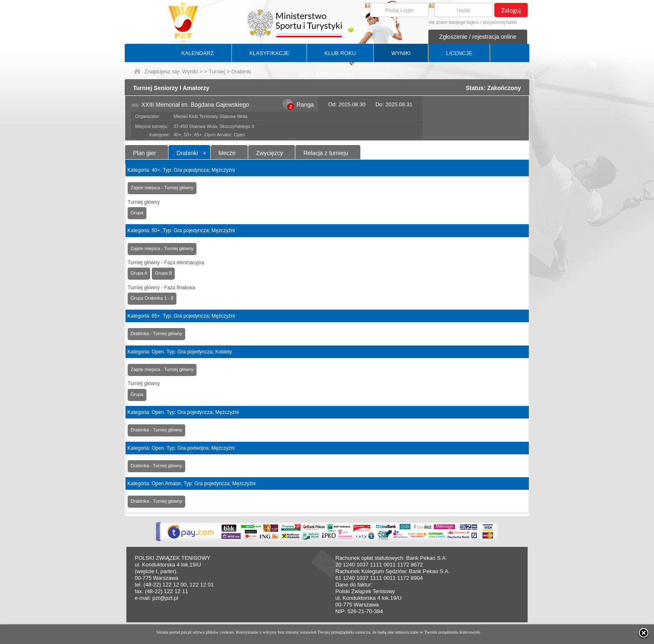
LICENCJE (459, 53)
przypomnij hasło (500, 22)
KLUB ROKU (340, 53)
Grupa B (163, 273)
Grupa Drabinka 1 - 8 (152, 298)
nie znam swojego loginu (454, 22)
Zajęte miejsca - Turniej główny (162, 188)
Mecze (227, 153)
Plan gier (145, 153)
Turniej (217, 71)
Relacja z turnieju (326, 153)
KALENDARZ (198, 53)
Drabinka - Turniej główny (156, 333)
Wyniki (190, 71)
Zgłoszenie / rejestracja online (478, 37)
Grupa (137, 213)
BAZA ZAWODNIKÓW (327, 74)
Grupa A (139, 273)
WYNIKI (401, 53)
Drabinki (187, 153)
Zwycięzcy (270, 153)
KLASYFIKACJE (269, 53)
